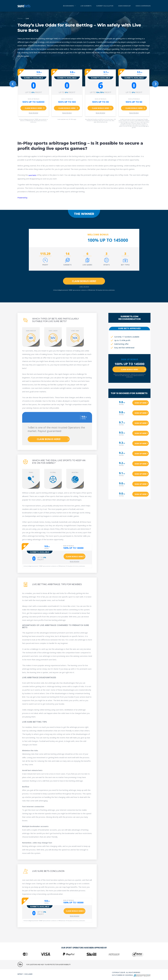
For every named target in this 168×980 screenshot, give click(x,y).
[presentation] (13, 84)
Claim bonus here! (33, 108)
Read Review (33, 113)
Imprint (20, 974)
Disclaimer (29, 974)
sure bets (32, 175)
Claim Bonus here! (84, 281)
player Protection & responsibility (58, 965)
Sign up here (141, 403)
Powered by (22, 198)
